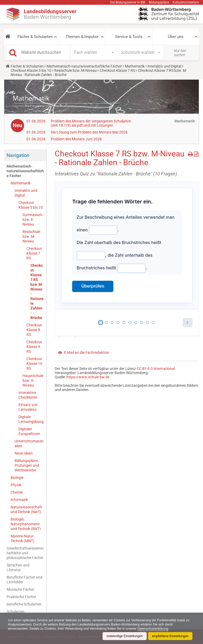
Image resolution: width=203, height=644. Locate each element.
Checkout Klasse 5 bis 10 (31, 70)
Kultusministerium (186, 2)
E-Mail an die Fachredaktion (87, 352)
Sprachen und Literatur (18, 567)
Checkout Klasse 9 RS (34, 347)
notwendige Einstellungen (125, 636)
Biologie (17, 478)
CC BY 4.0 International (156, 369)
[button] (8, 37)
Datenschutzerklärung (153, 629)
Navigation (18, 155)
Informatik (19, 500)
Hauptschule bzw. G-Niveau (33, 380)
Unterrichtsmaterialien (29, 443)
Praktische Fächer (21, 597)
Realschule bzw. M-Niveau (75, 70)
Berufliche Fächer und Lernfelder (24, 580)
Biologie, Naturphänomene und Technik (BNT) (26, 524)
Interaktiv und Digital (164, 66)
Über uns (176, 37)
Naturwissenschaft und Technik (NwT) (26, 509)
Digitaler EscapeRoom (29, 431)
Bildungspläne (159, 2)
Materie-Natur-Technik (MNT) (23, 538)
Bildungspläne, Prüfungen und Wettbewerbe (27, 465)
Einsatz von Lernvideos (28, 407)
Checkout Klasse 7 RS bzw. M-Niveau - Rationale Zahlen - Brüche (37, 292)
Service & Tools (129, 37)
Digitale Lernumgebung (31, 419)
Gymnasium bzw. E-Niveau (32, 220)
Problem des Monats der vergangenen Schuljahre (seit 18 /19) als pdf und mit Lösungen (91, 123)
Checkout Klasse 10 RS (34, 364)
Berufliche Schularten (24, 604)
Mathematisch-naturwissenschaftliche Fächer (84, 66)
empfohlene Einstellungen (170, 636)
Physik (16, 485)
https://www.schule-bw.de (88, 377)
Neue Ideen (24, 453)
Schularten (15, 612)
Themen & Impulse (82, 37)
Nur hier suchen (180, 53)
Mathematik (135, 66)
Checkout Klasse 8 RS (34, 330)
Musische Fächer (20, 589)
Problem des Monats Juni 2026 (76, 139)
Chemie (17, 492)
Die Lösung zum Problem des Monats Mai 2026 (89, 132)
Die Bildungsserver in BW (128, 2)
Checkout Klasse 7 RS (117, 70)
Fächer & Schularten (35, 37)
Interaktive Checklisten (28, 395)
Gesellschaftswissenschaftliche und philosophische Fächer (25, 553)
